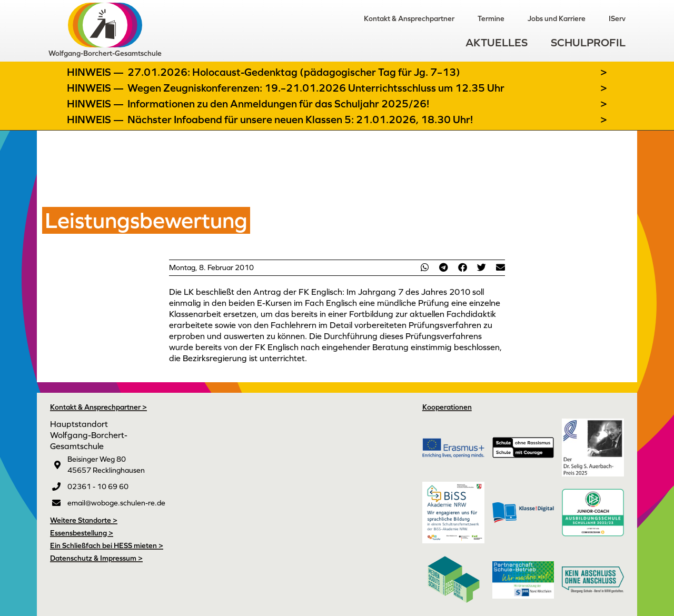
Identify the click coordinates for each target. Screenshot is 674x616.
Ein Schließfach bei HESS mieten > (107, 545)
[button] (424, 267)
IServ (617, 18)
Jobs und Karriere (557, 18)
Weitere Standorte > (84, 520)
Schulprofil (588, 42)
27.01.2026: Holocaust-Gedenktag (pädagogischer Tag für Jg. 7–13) (294, 72)
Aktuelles (497, 42)
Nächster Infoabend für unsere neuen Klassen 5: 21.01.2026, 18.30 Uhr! (300, 120)
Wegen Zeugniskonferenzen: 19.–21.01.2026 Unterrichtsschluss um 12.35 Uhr (316, 88)
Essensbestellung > (82, 533)
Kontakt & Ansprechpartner (409, 18)
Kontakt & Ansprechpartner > (98, 407)
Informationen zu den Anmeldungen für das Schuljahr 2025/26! (278, 104)
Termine (491, 18)
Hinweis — (96, 72)
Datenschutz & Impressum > (96, 558)
